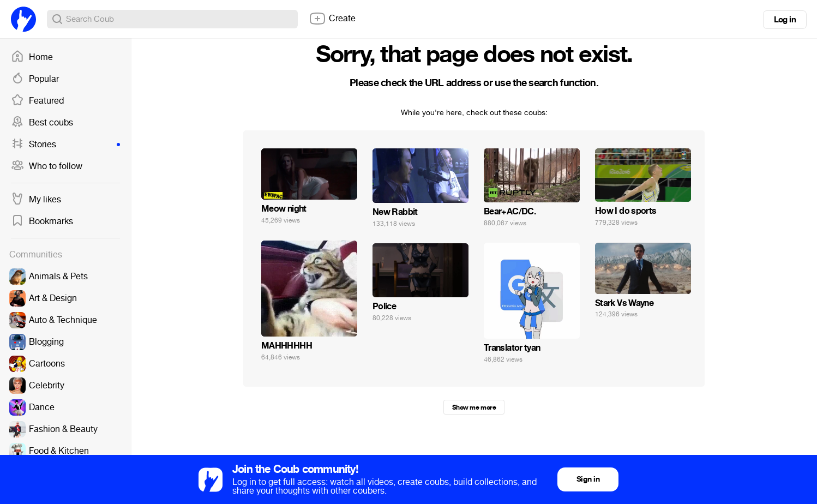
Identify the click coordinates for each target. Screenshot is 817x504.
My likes (36, 200)
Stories (65, 145)
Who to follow (47, 166)
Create (332, 19)
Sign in (588, 479)
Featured (37, 101)
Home (32, 57)
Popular (35, 79)
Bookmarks (42, 221)
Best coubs (42, 123)
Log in (785, 20)
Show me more (474, 407)
